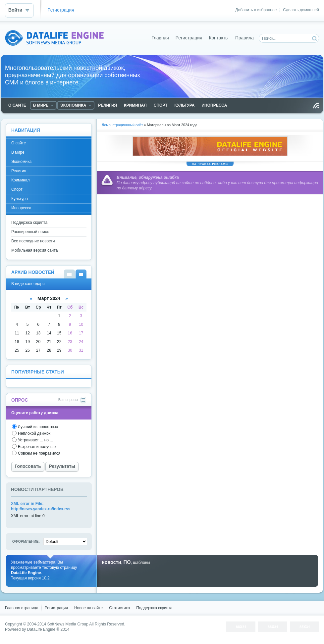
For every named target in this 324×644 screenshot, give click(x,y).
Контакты (219, 38)
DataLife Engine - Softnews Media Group (54, 38)
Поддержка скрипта (29, 223)
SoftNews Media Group (68, 624)
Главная (160, 38)
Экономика (21, 162)
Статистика (119, 608)
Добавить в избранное (256, 10)
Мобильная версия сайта (34, 250)
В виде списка (69, 274)
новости (111, 562)
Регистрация (61, 10)
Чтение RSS (316, 106)
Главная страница (22, 608)
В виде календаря (81, 274)
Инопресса (21, 208)
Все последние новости (33, 241)
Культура (20, 199)
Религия (19, 171)
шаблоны (141, 563)
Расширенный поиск (30, 232)
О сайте (19, 143)
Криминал (21, 180)
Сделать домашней (301, 10)
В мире (18, 152)
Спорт (17, 189)
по (127, 562)
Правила (244, 38)
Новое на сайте (88, 608)
